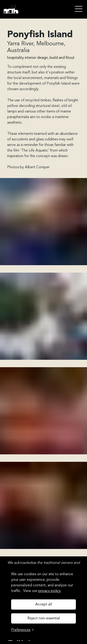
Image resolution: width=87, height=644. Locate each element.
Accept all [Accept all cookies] (44, 604)
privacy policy (50, 591)
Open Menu (79, 9)
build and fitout (62, 58)
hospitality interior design (27, 58)
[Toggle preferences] (23, 630)
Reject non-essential (44, 618)
